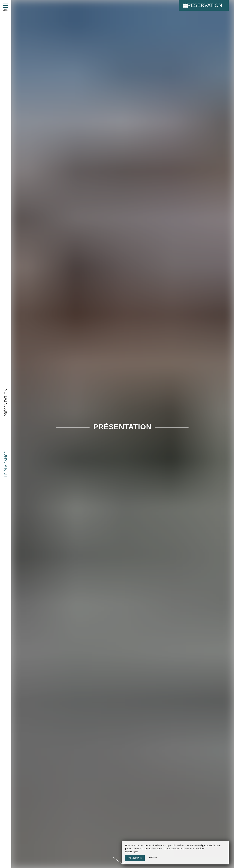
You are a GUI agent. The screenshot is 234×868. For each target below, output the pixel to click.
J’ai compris (135, 858)
